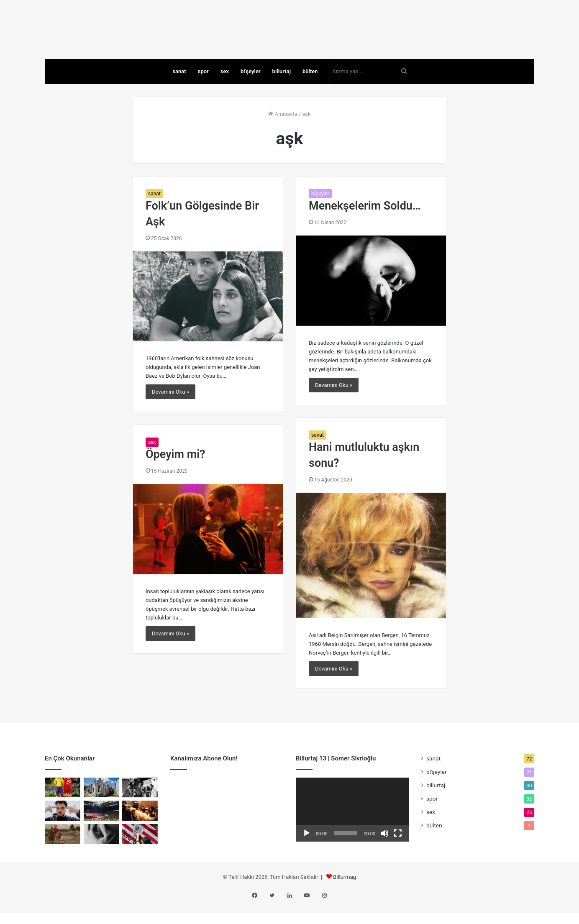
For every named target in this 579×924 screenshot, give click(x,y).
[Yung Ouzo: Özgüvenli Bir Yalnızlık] (63, 829)
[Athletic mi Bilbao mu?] (140, 853)
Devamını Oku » (170, 411)
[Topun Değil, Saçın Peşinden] (63, 806)
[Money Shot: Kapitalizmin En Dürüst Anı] (101, 853)
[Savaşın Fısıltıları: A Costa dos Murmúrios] (63, 853)
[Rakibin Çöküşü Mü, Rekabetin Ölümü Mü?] (101, 829)
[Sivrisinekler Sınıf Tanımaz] (101, 806)
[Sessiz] (384, 852)
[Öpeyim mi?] (208, 548)
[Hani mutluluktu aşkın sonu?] (371, 574)
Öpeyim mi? (175, 473)
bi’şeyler (251, 90)
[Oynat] (307, 852)
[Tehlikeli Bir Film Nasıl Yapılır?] (140, 806)
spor (203, 90)
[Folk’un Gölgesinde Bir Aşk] (208, 315)
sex (225, 90)
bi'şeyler (320, 212)
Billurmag (345, 895)
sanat (179, 90)
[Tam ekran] (398, 852)
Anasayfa (283, 132)
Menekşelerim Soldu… (365, 225)
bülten (310, 90)
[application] (352, 828)
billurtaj (282, 90)
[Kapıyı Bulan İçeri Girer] (140, 829)
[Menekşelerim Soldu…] (371, 299)
